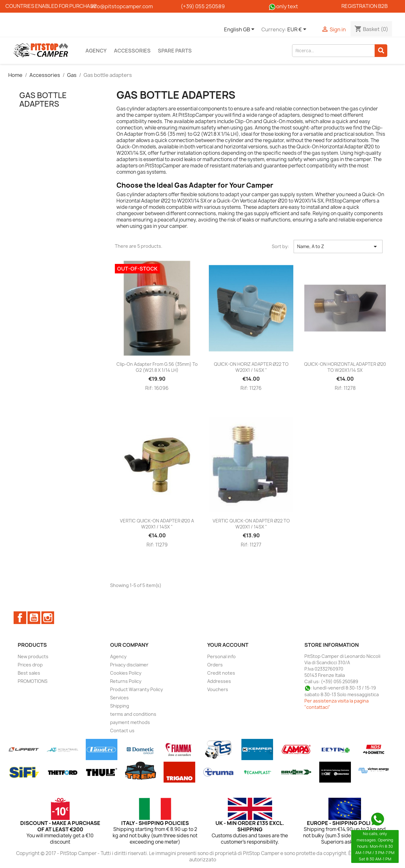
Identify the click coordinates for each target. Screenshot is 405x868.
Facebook (20, 618)
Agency (96, 51)
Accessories (132, 51)
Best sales (29, 673)
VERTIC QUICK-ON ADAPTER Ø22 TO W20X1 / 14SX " (251, 524)
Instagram (48, 618)
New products (33, 656)
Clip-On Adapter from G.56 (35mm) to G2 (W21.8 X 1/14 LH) (157, 367)
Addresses (219, 681)
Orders (215, 665)
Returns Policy (126, 681)
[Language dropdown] (240, 30)
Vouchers (218, 689)
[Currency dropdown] (298, 30)
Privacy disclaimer (129, 665)
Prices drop (30, 665)
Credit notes (221, 673)
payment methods (130, 722)
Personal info (221, 656)
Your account (228, 645)
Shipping (120, 706)
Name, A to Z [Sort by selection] (338, 247)
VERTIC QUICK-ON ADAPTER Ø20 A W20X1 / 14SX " (157, 524)
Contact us (122, 731)
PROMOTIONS (33, 681)
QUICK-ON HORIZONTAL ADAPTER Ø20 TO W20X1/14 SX (345, 367)
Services (119, 698)
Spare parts (175, 51)
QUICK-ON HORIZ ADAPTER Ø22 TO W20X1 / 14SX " (251, 367)
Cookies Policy (126, 673)
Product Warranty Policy (137, 689)
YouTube (34, 618)
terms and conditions (133, 714)
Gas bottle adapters (43, 99)
